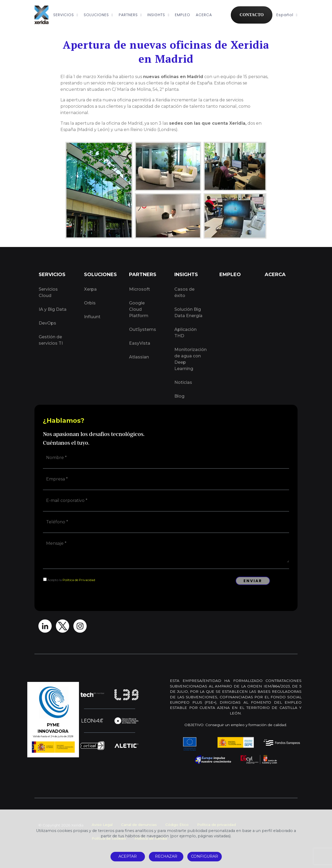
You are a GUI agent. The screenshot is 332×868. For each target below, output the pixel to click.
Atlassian (139, 357)
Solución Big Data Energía (188, 312)
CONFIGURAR (205, 856)
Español (287, 15)
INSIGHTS (158, 15)
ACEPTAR (128, 856)
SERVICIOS (66, 15)
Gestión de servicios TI (51, 340)
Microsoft (140, 289)
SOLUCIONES (98, 15)
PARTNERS (130, 15)
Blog (179, 396)
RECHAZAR (166, 856)
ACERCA (204, 15)
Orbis (90, 303)
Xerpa (90, 289)
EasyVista (140, 343)
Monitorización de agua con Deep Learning (191, 359)
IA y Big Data (53, 309)
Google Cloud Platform (139, 309)
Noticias (183, 382)
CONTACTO (252, 15)
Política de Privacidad (79, 580)
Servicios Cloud (48, 292)
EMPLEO (183, 15)
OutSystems (143, 329)
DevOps (47, 323)
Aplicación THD (185, 333)
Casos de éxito (184, 292)
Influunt (92, 317)
